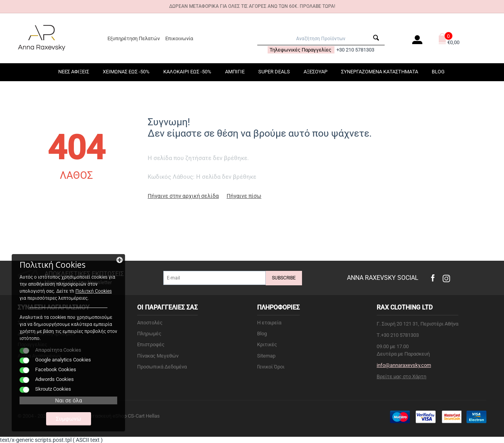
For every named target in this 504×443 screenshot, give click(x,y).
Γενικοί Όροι (271, 367)
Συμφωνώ (69, 419)
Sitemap (266, 356)
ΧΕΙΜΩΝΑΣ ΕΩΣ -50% (126, 72)
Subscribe (284, 278)
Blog (438, 72)
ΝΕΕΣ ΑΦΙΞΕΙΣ (74, 72)
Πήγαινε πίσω (244, 196)
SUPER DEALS (274, 72)
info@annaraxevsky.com (404, 365)
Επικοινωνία (179, 38)
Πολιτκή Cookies (94, 291)
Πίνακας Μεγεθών (158, 356)
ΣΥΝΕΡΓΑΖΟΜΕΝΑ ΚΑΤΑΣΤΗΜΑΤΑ (380, 72)
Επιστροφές (151, 344)
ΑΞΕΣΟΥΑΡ (315, 72)
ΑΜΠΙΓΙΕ (235, 72)
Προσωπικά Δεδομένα (162, 367)
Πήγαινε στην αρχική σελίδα (183, 196)
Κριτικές (267, 344)
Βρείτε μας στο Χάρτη (401, 376)
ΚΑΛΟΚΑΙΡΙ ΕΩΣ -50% (187, 72)
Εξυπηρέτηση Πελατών (134, 38)
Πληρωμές (149, 334)
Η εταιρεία (269, 323)
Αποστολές (150, 323)
